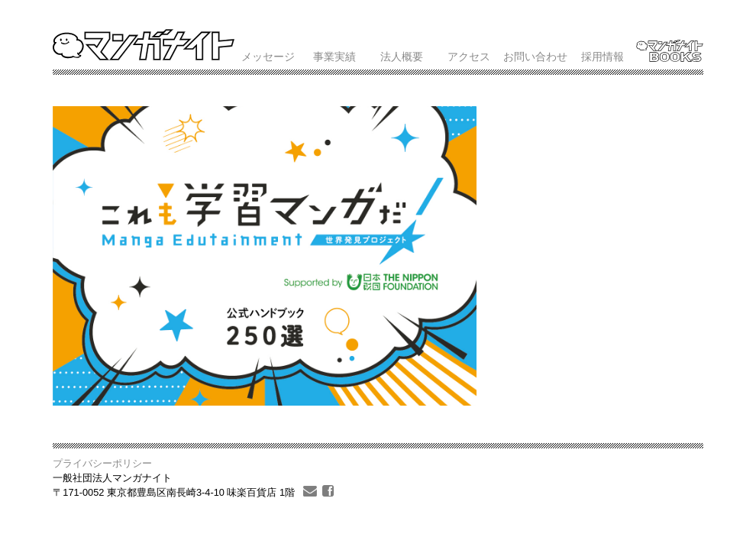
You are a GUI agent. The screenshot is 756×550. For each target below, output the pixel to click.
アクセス (469, 57)
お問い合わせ (535, 57)
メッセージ (268, 57)
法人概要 (402, 57)
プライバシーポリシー (102, 463)
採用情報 (603, 57)
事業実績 (334, 57)
